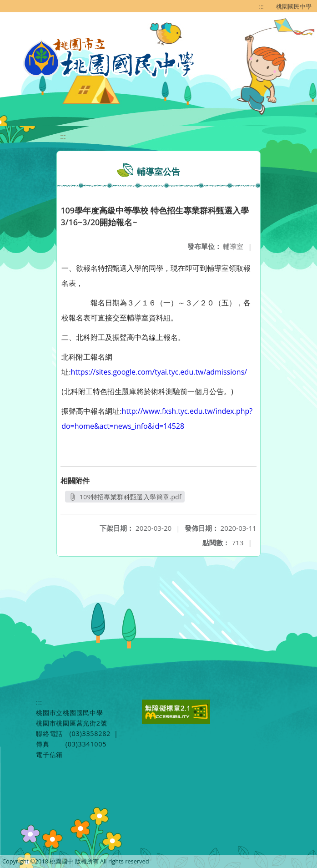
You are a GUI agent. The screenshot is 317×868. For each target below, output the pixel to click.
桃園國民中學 (294, 6)
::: (262, 6)
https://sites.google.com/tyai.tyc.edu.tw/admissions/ (159, 372)
